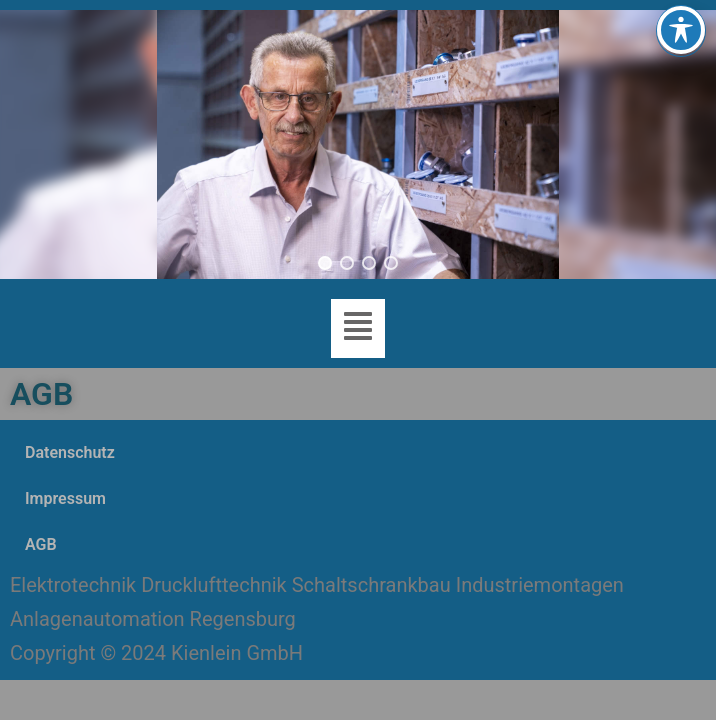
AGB (41, 544)
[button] (325, 263)
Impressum (65, 498)
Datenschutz (70, 452)
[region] (358, 144)
